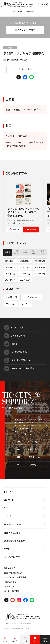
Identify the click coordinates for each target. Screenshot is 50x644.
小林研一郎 (11, 297)
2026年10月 (40, 267)
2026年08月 (10, 267)
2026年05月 (10, 261)
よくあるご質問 (10, 582)
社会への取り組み (12, 533)
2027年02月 (10, 280)
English (43, 4)
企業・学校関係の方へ (13, 573)
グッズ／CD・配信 (12, 557)
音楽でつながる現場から (15, 541)
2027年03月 (25, 280)
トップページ (10, 492)
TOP (3, 11)
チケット (31, 230)
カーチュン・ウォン (31, 297)
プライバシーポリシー (11, 623)
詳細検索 (42, 252)
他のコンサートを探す (28, 30)
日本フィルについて (13, 524)
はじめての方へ (11, 568)
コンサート (9, 500)
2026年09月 (25, 267)
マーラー (25, 304)
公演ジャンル (16, 252)
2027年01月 (40, 274)
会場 (25, 252)
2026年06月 (25, 261)
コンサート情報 (11, 11)
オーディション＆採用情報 (15, 577)
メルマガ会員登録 (12, 591)
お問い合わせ (10, 586)
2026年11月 (10, 274)
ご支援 (7, 549)
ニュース (8, 516)
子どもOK (11, 304)
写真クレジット (26, 623)
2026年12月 (25, 274)
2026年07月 (40, 261)
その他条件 (34, 252)
